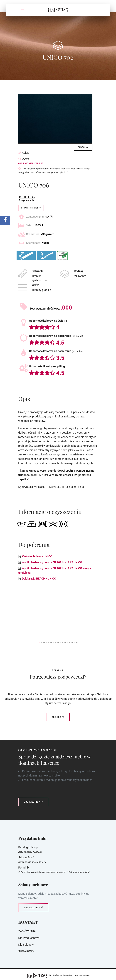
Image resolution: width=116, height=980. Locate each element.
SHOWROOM (26, 951)
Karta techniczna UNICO (37, 556)
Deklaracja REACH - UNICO (39, 579)
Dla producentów (29, 938)
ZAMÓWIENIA (27, 931)
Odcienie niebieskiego (31, 163)
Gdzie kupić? (33, 802)
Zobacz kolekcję (31, 208)
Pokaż (83, 147)
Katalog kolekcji (28, 847)
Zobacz (58, 717)
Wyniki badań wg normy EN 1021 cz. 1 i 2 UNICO (52, 562)
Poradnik (24, 868)
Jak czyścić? (26, 857)
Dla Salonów (26, 945)
